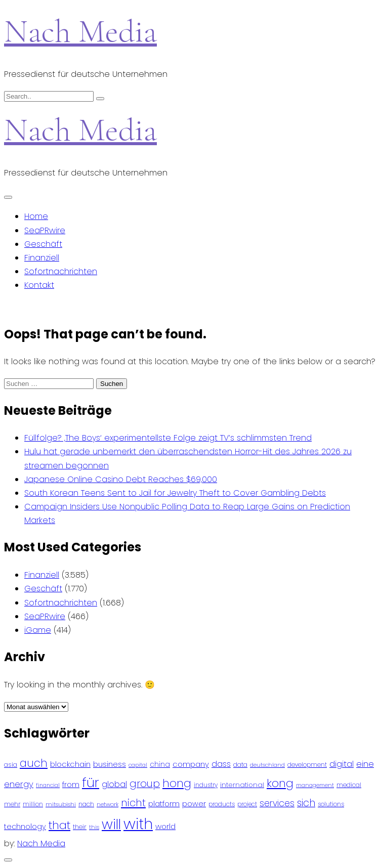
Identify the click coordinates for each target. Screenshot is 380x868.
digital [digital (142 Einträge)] (342, 764)
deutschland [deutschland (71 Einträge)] (267, 765)
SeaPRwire (45, 230)
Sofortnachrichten (61, 271)
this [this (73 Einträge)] (94, 827)
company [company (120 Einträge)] (191, 764)
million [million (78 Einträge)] (33, 804)
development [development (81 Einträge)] (307, 765)
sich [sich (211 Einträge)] (306, 803)
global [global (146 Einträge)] (114, 784)
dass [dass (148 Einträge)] (221, 764)
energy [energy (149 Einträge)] (19, 784)
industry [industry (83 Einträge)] (206, 785)
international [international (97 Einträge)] (242, 785)
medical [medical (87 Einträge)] (349, 785)
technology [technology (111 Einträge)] (25, 827)
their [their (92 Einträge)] (80, 827)
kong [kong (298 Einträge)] (280, 783)
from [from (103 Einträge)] (71, 785)
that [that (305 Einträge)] (59, 825)
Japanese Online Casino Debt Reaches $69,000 (121, 479)
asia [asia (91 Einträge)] (11, 765)
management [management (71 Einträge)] (315, 785)
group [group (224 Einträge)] (145, 784)
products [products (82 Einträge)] (222, 804)
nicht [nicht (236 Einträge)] (133, 803)
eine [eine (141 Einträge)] (365, 764)
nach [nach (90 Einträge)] (86, 804)
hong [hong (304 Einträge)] (177, 783)
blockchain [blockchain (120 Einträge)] (70, 764)
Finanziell (42, 258)
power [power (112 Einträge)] (194, 804)
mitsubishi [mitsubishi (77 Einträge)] (61, 804)
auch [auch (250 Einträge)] (34, 763)
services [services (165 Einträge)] (277, 803)
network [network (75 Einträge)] (108, 804)
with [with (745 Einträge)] (138, 824)
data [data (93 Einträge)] (240, 765)
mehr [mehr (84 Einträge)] (12, 804)
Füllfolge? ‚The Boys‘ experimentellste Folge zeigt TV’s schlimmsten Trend (168, 438)
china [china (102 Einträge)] (160, 765)
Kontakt (39, 285)
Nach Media (80, 31)
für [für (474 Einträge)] (91, 783)
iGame (38, 630)
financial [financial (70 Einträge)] (48, 785)
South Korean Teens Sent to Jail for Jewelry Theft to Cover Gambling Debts (175, 493)
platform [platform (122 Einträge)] (164, 804)
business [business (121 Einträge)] (110, 764)
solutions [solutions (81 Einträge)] (331, 804)
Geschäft (43, 244)
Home (36, 216)
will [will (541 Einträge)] (111, 824)
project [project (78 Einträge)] (247, 804)
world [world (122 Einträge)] (165, 826)
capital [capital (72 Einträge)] (138, 765)
